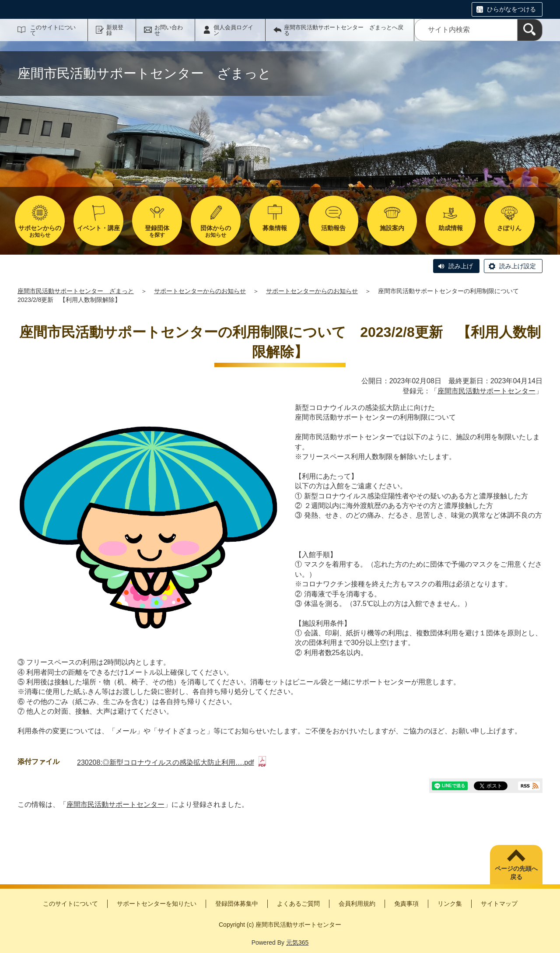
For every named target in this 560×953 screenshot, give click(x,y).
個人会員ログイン (233, 30)
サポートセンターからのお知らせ (200, 291)
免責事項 (406, 904)
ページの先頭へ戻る (516, 873)
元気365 (297, 942)
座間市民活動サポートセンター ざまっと (76, 291)
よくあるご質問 (298, 904)
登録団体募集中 (237, 904)
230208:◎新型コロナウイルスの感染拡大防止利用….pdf (171, 762)
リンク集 (450, 904)
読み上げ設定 (518, 266)
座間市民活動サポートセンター (486, 391)
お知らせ (40, 231)
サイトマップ (499, 904)
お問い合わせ (169, 30)
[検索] (530, 30)
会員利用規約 (357, 904)
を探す (157, 231)
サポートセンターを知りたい (157, 904)
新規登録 (115, 30)
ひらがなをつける (511, 9)
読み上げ (461, 266)
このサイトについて (53, 30)
